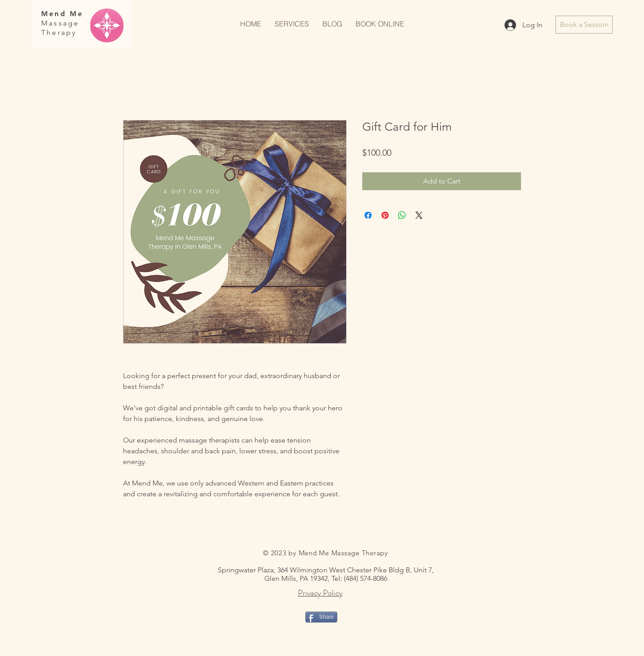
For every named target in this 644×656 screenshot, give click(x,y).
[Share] (321, 617)
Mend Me (62, 14)
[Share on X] (419, 215)
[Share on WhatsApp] (402, 215)
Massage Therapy (60, 28)
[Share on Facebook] (368, 215)
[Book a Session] (584, 25)
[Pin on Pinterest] (385, 215)
